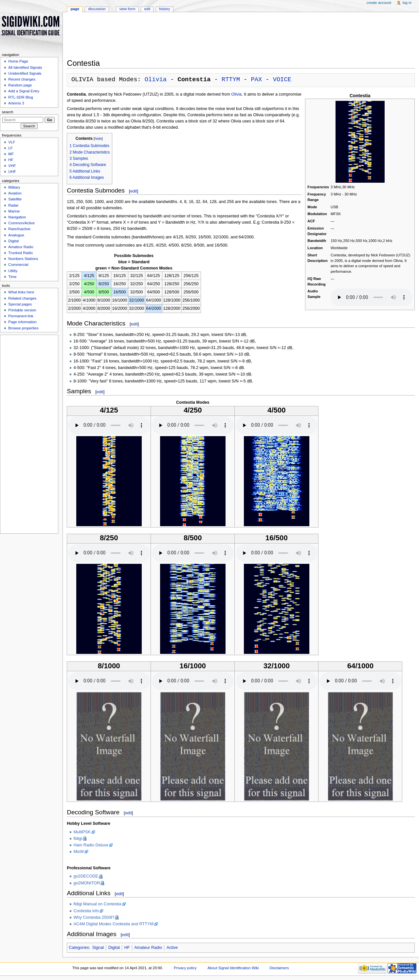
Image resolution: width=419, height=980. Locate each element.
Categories (79, 948)
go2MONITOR (87, 884)
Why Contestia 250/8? (94, 918)
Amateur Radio (148, 948)
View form (127, 9)
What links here (21, 292)
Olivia (156, 80)
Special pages (20, 304)
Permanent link (21, 316)
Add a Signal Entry (24, 91)
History (165, 9)
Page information (22, 322)
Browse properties (23, 328)
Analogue (16, 235)
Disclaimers (279, 969)
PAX (256, 80)
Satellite (15, 199)
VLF (12, 142)
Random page (20, 85)
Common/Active (21, 223)
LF (10, 148)
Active (172, 948)
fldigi (78, 839)
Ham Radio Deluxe (91, 846)
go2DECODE (86, 877)
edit (133, 192)
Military (14, 187)
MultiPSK (82, 833)
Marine (14, 211)
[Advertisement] (241, 37)
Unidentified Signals (25, 73)
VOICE (282, 80)
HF (127, 948)
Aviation (15, 193)
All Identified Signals (25, 67)
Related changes (22, 298)
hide (98, 139)
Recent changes (22, 79)
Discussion (97, 9)
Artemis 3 (16, 103)
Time (12, 277)
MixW (79, 852)
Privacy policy (185, 969)
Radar (13, 205)
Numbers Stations (23, 259)
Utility (13, 271)
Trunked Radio (20, 253)
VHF (12, 166)
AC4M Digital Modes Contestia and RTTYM (114, 925)
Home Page (18, 61)
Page (75, 9)
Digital (114, 948)
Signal (98, 948)
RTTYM (231, 80)
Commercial (18, 265)
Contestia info (86, 912)
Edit (147, 9)
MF (11, 154)
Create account (379, 3)
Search (8, 112)
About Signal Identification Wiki (233, 969)
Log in (407, 3)
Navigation (17, 217)
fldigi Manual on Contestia (98, 905)
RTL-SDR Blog (21, 97)
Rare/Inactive (19, 229)
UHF (12, 172)
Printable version (22, 310)
